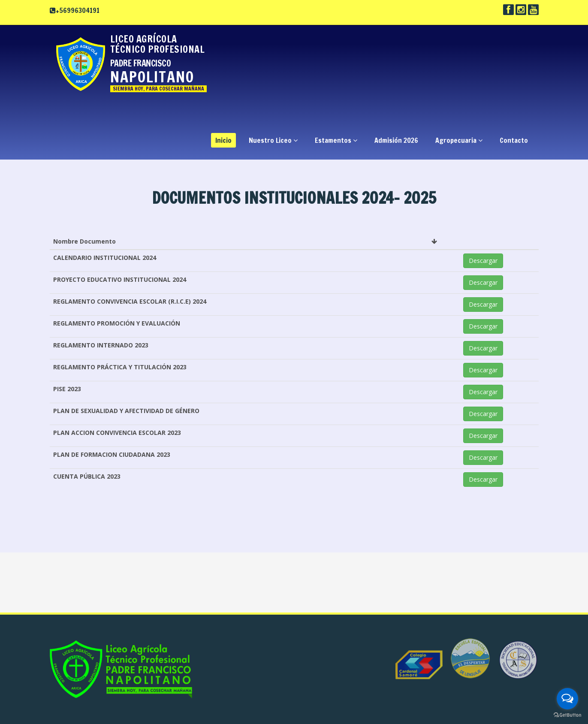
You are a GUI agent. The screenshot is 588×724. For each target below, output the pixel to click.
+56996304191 (78, 10)
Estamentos (336, 140)
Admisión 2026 (396, 140)
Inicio (223, 140)
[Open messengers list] (567, 699)
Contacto (514, 140)
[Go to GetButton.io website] (567, 715)
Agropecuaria (459, 140)
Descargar (483, 261)
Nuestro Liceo (273, 140)
